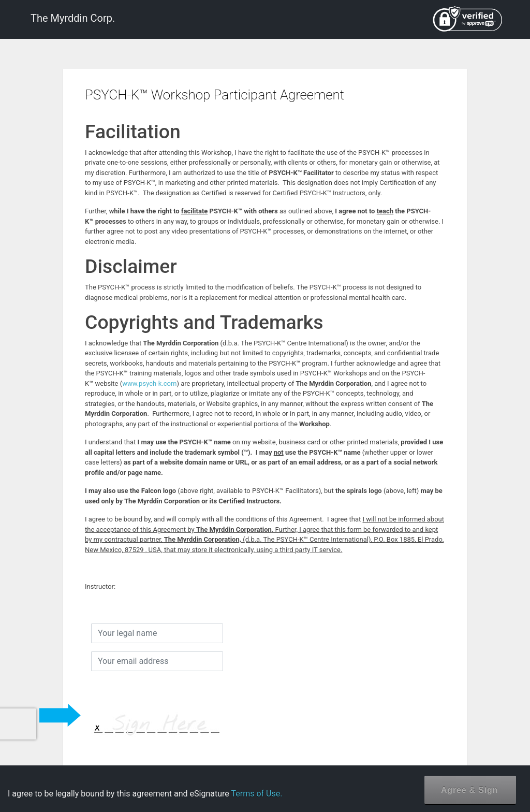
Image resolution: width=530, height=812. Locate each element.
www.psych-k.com (149, 383)
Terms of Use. (256, 794)
